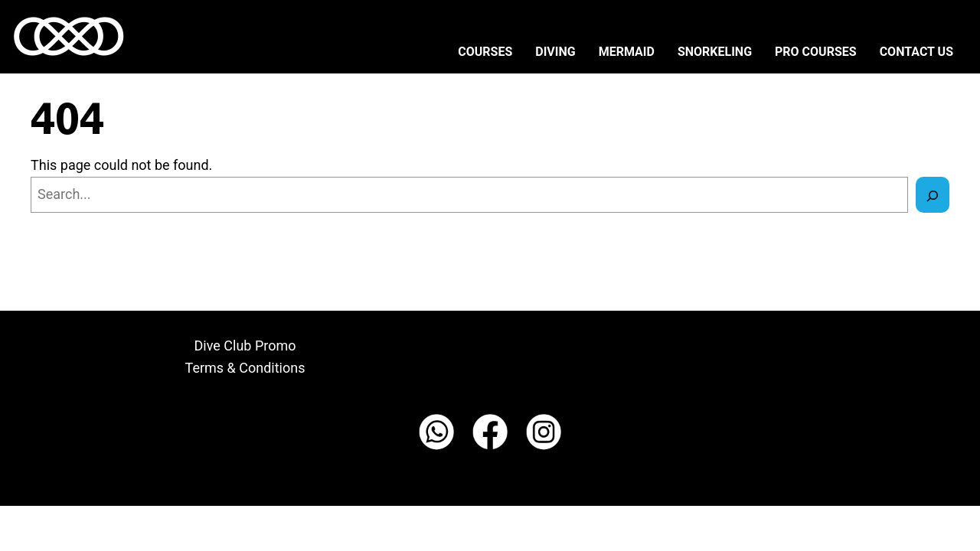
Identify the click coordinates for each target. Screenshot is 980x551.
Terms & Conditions (245, 368)
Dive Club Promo (245, 346)
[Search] (933, 195)
